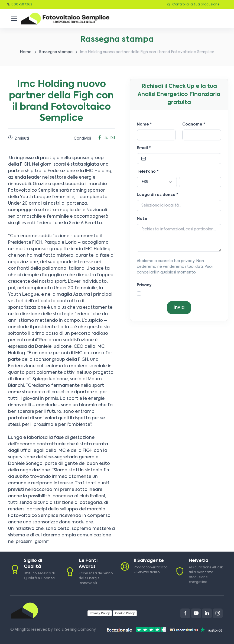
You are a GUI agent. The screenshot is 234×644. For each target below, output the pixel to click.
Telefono (148, 172)
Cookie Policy (125, 613)
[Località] (179, 206)
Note (142, 219)
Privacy (144, 285)
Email (144, 148)
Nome (144, 124)
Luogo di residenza (158, 195)
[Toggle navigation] (14, 19)
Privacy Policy (100, 613)
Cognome (194, 124)
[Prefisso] (157, 182)
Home (26, 52)
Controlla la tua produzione (193, 5)
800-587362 (22, 5)
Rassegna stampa (56, 52)
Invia (179, 308)
